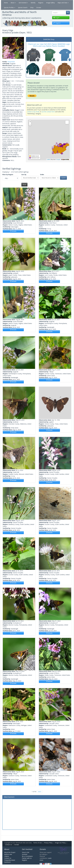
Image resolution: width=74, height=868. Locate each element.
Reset (24, 185)
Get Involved (23, 3)
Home (6, 3)
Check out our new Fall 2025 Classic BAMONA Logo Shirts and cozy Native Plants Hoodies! (49, 45)
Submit (63, 178)
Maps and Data (63, 3)
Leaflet (48, 159)
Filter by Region (8, 175)
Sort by (24, 175)
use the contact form (48, 112)
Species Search (23, 8)
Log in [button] (56, 18)
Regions (41, 3)
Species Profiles (10, 8)
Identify (33, 3)
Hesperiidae (11, 62)
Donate (39, 8)
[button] (4, 48)
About (13, 3)
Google (58, 159)
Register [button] (57, 23)
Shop (32, 8)
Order (42, 175)
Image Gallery (50, 3)
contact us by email (33, 112)
